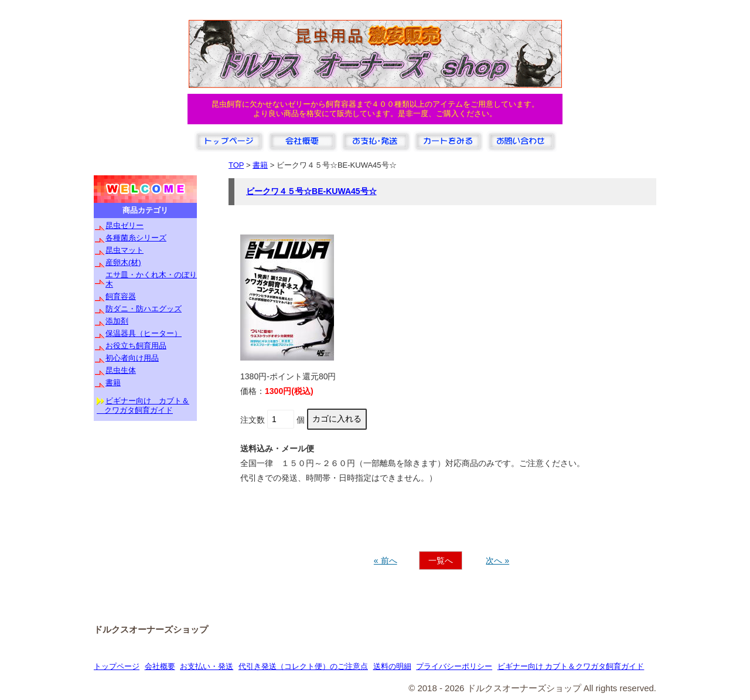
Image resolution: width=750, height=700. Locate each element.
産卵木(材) (123, 262)
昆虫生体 (121, 370)
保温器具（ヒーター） (144, 333)
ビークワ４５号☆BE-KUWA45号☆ (311, 191)
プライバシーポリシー (454, 666)
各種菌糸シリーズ (136, 238)
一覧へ (441, 560)
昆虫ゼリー (125, 225)
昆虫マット (125, 250)
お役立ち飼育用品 (136, 346)
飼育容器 (121, 296)
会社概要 (160, 666)
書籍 (113, 383)
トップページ (117, 666)
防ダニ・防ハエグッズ (144, 309)
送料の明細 (392, 666)
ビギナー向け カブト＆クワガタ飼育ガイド (571, 666)
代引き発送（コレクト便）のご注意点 (303, 666)
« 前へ (386, 560)
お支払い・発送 (207, 666)
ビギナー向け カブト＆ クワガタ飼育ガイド (143, 405)
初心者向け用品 (132, 358)
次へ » (497, 560)
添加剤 (117, 321)
